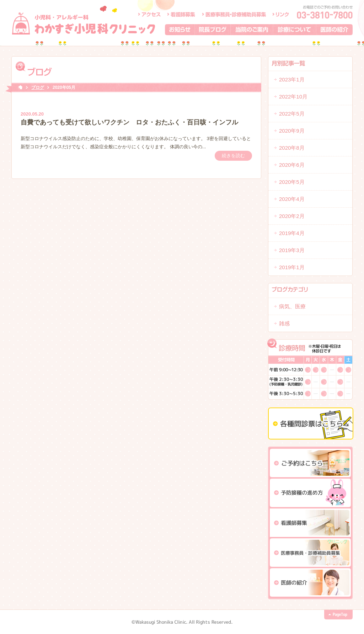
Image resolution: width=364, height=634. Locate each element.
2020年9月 (292, 131)
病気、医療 (292, 306)
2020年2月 (292, 216)
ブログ (38, 87)
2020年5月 (292, 182)
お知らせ (180, 30)
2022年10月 (293, 97)
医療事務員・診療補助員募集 (234, 14)
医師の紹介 (334, 30)
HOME (20, 88)
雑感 (284, 323)
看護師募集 (182, 14)
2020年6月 (292, 165)
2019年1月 (292, 267)
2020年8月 (292, 148)
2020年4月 (292, 199)
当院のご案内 (252, 30)
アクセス (149, 14)
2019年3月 (292, 250)
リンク (281, 14)
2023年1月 (292, 79)
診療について (295, 30)
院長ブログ (213, 30)
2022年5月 (292, 114)
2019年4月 (292, 233)
